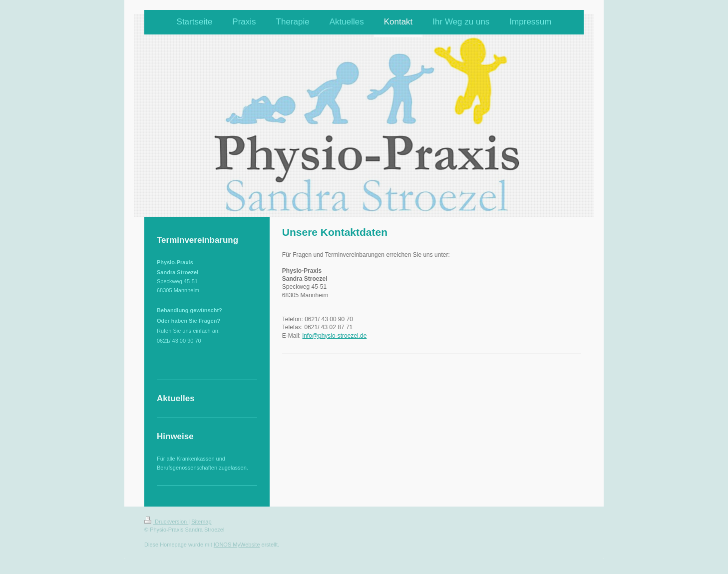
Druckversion (166, 522)
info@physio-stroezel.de (334, 336)
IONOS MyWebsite (237, 545)
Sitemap (201, 522)
